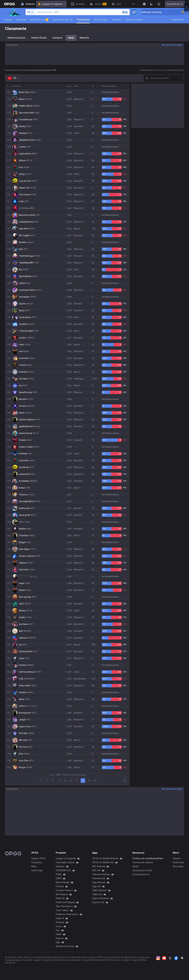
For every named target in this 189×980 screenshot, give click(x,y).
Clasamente (83, 20)
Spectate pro (101, 20)
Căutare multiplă (134, 20)
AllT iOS (96, 870)
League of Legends (51, 4)
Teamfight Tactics (65, 862)
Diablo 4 (60, 918)
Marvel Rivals (63, 882)
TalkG (59, 934)
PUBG (59, 874)
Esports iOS (98, 902)
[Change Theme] (152, 4)
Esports (60, 938)
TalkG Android (99, 890)
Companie (37, 862)
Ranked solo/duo (16, 38)
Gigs (58, 942)
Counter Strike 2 (64, 890)
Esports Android (101, 898)
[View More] (134, 4)
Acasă (8, 20)
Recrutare (178, 866)
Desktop (60, 922)
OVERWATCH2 (63, 870)
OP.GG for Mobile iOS (103, 862)
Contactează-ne (141, 874)
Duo (58, 930)
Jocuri (59, 926)
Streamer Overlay (65, 946)
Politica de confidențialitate (148, 858)
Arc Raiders (62, 894)
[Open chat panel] (187, 60)
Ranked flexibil (39, 38)
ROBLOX (60, 898)
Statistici (116, 20)
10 (95, 781)
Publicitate (178, 862)
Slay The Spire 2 (64, 906)
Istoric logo (37, 870)
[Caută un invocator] (125, 12)
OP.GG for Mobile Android (105, 858)
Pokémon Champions (67, 914)
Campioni (21, 20)
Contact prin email (142, 870)
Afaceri (177, 858)
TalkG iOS (97, 894)
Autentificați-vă (175, 4)
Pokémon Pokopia (65, 902)
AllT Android (99, 866)
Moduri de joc (39, 20)
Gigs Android (99, 882)
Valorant (60, 866)
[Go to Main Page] (9, 4)
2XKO (59, 878)
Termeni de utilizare (143, 862)
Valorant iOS (99, 878)
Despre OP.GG (38, 858)
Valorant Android (101, 874)
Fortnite (60, 886)
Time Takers (62, 910)
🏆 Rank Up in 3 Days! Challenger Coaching (163, 12)
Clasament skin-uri (62, 20)
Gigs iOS (96, 886)
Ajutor (136, 866)
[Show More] (144, 4)
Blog (34, 866)
